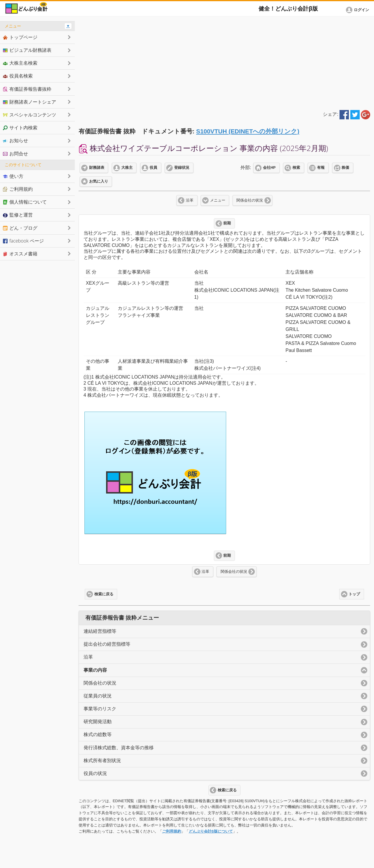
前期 (227, 223)
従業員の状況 (98, 696)
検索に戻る (104, 594)
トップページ (20, 37)
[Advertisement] (224, 62)
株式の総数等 (98, 734)
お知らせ (15, 140)
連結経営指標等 (100, 631)
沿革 (190, 200)
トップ (354, 594)
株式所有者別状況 (102, 760)
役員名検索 (18, 76)
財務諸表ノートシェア (30, 102)
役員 (153, 168)
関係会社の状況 (250, 200)
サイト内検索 (20, 128)
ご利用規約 (172, 831)
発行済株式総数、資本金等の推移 (119, 748)
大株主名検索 (20, 63)
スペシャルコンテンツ (30, 115)
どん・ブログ (20, 228)
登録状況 (182, 168)
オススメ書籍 (20, 254)
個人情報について (25, 202)
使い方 (13, 176)
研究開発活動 (98, 722)
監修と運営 (18, 215)
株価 (345, 168)
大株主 (127, 168)
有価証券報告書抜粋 (27, 89)
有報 (321, 168)
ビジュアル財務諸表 (27, 50)
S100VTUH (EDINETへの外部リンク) (248, 131)
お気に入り (99, 181)
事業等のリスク (100, 709)
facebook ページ (23, 241)
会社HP (269, 168)
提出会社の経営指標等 (107, 644)
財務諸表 (97, 168)
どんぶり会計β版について (211, 831)
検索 (296, 168)
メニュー (218, 200)
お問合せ (15, 154)
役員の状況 (95, 773)
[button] (359, 10)
